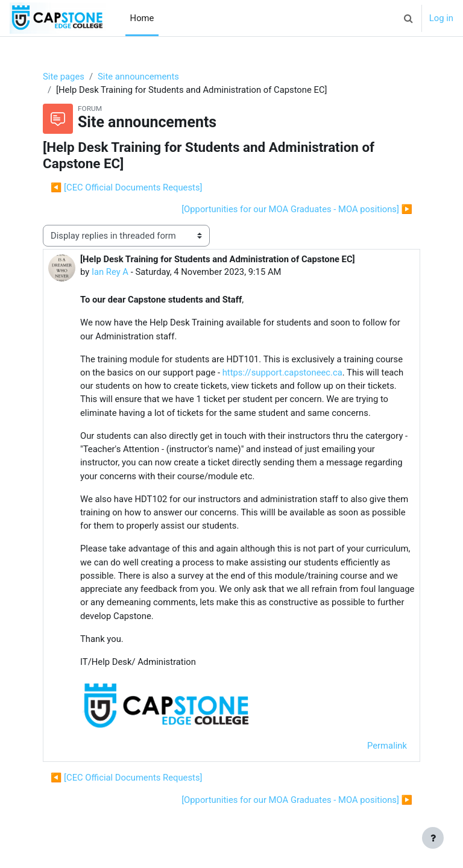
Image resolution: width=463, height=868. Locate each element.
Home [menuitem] (142, 18)
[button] (409, 18)
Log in (441, 18)
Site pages (64, 77)
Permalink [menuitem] (387, 746)
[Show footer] (433, 838)
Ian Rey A (110, 272)
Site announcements (138, 77)
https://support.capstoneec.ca (282, 373)
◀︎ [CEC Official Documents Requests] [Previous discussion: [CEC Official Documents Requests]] (126, 187)
